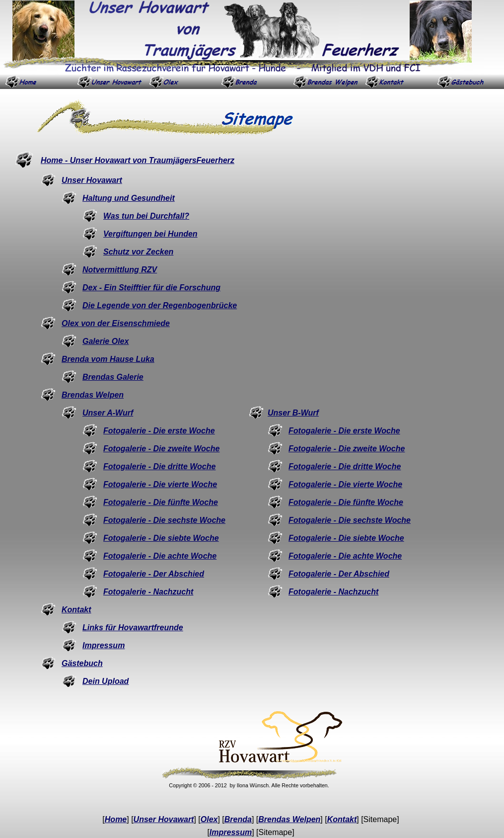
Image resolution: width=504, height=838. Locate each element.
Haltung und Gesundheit (129, 198)
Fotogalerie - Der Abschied (154, 574)
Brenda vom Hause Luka (108, 359)
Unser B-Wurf (293, 413)
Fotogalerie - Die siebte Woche (161, 538)
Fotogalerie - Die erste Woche (159, 431)
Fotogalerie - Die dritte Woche (159, 466)
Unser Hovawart (92, 180)
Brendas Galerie (113, 377)
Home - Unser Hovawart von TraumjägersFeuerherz (138, 160)
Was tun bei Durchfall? (146, 216)
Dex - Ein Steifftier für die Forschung (151, 288)
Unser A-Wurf (108, 413)
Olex (209, 819)
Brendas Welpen (93, 395)
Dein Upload (106, 681)
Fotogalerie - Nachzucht (148, 592)
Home (116, 819)
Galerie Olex (106, 341)
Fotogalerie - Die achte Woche (160, 556)
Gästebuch (82, 663)
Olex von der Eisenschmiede (116, 323)
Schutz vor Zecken (138, 252)
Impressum (104, 645)
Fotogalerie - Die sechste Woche (164, 520)
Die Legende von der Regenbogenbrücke (160, 305)
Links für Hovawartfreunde (133, 628)
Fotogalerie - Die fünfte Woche (161, 502)
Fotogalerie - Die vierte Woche (160, 484)
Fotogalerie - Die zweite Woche (161, 449)
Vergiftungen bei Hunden (150, 234)
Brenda (238, 819)
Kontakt (76, 610)
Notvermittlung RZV (120, 270)
